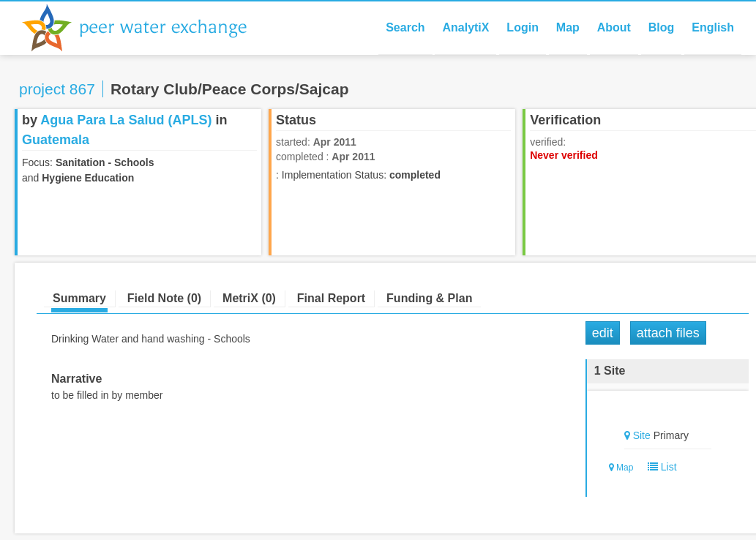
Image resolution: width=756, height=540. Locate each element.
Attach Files (668, 333)
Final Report (331, 298)
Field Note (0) (164, 298)
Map (568, 27)
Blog (662, 27)
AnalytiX (465, 27)
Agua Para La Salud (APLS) (126, 120)
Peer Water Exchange (146, 28)
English (713, 27)
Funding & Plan (429, 298)
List (659, 467)
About (614, 27)
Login (523, 27)
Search (405, 27)
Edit (603, 333)
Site (642, 435)
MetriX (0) (249, 298)
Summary (79, 298)
